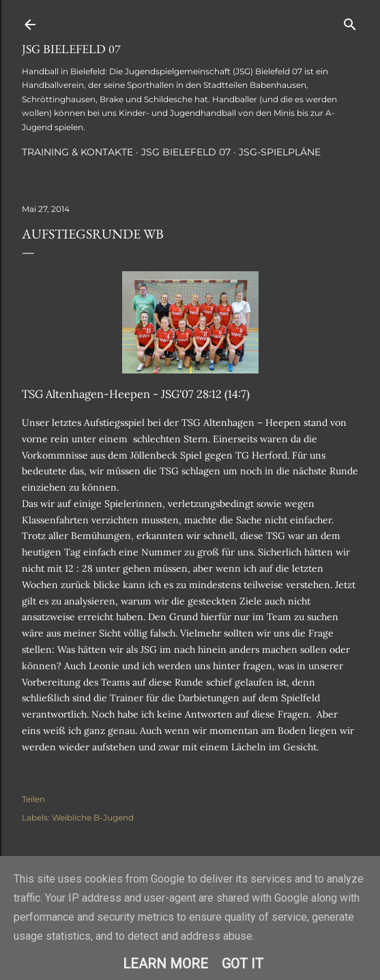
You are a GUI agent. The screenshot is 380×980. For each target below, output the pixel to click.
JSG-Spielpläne (280, 152)
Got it (243, 964)
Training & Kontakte (77, 152)
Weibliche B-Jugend (93, 817)
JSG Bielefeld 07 (71, 49)
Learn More (165, 964)
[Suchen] (350, 21)
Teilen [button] (33, 799)
